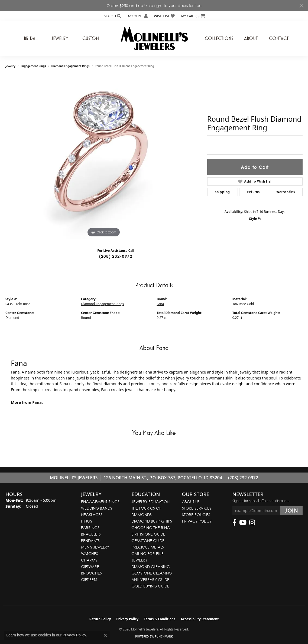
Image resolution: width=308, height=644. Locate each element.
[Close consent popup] (105, 635)
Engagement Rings (33, 66)
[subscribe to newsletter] (291, 511)
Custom (91, 38)
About (251, 38)
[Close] (301, 6)
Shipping (222, 192)
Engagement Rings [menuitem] (100, 502)
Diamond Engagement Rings (71, 66)
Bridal (31, 38)
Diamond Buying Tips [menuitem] (152, 521)
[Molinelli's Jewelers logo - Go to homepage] (154, 38)
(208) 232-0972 (116, 256)
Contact (279, 38)
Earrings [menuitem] (90, 528)
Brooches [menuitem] (91, 573)
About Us (191, 502)
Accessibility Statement (200, 619)
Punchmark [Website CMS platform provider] (164, 636)
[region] (103, 157)
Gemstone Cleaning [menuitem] (152, 573)
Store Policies (196, 515)
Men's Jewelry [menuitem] (95, 547)
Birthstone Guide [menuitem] (148, 534)
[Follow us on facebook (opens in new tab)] (234, 523)
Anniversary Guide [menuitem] (150, 579)
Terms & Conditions (160, 619)
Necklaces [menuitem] (92, 515)
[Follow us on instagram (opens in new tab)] (252, 523)
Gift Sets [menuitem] (89, 579)
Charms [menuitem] (89, 560)
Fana (161, 304)
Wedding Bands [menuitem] (97, 508)
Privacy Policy (197, 521)
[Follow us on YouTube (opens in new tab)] (243, 523)
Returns (253, 192)
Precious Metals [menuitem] (148, 547)
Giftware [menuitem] (90, 567)
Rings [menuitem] (87, 521)
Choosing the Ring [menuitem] (151, 528)
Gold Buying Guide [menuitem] (150, 586)
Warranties (286, 192)
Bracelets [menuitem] (91, 534)
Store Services (197, 508)
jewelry (10, 66)
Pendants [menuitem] (90, 541)
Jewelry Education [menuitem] (150, 502)
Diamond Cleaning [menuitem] (151, 567)
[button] (112, 16)
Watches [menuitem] (90, 554)
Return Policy (100, 619)
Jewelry (60, 38)
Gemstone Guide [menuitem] (148, 541)
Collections (219, 38)
